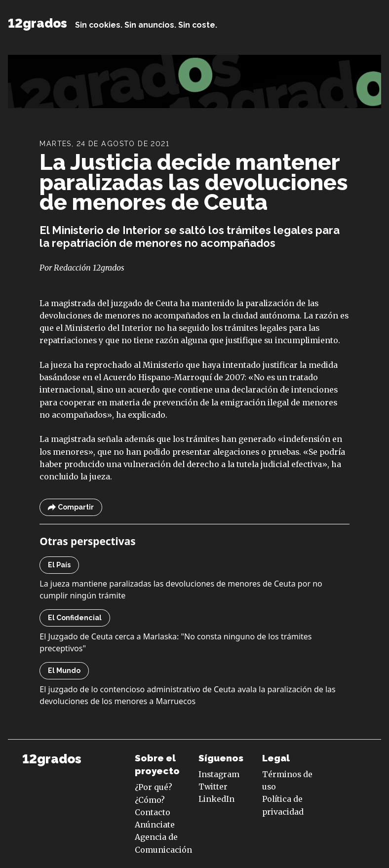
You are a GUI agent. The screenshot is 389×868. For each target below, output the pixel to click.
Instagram (219, 774)
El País (59, 565)
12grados (38, 23)
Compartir (71, 507)
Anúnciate (155, 825)
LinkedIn (216, 799)
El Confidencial (75, 618)
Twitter (213, 787)
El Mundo (64, 671)
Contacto (153, 812)
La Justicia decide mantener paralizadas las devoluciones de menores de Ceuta (194, 182)
